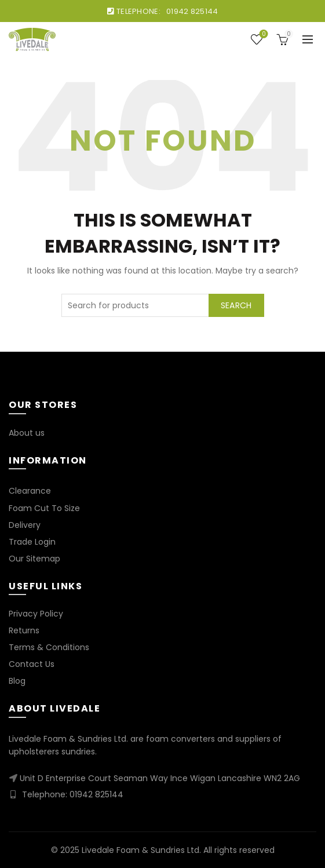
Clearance (30, 491)
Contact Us (32, 664)
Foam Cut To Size (44, 508)
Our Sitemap (34, 559)
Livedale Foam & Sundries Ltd (140, 850)
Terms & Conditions (49, 647)
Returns (24, 630)
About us (27, 433)
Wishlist (263, 34)
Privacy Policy (36, 614)
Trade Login (32, 542)
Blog (17, 681)
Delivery (25, 525)
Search (236, 305)
